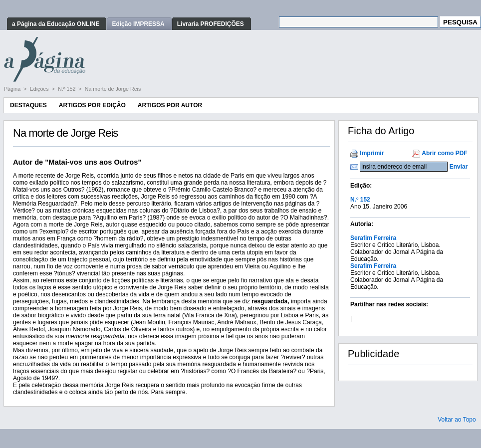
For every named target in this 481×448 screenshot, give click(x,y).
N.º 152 (67, 89)
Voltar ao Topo (457, 420)
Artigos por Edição (92, 105)
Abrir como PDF (444, 153)
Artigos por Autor (170, 105)
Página (13, 89)
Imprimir (372, 153)
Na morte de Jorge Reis (113, 89)
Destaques (28, 105)
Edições (40, 89)
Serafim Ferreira (373, 238)
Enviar (459, 167)
